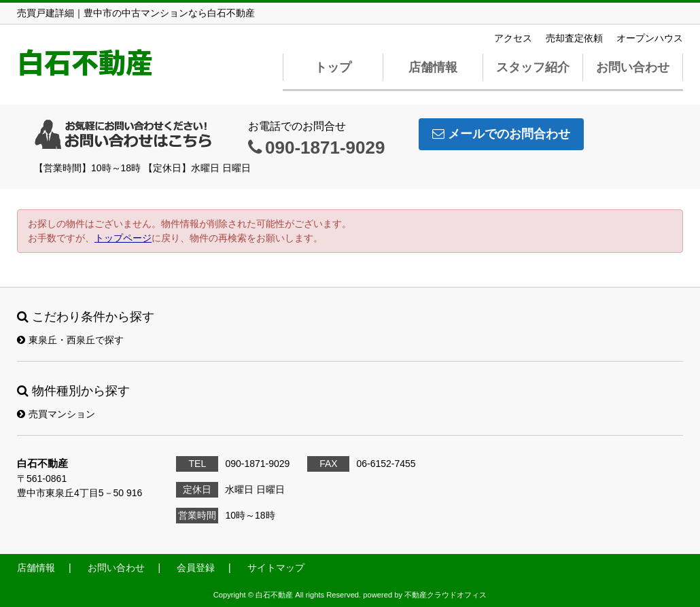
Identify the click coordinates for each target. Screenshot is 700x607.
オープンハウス (650, 38)
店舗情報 (433, 67)
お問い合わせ (633, 67)
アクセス (513, 38)
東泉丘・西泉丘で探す (70, 340)
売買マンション (56, 414)
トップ (333, 67)
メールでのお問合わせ (501, 134)
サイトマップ (276, 568)
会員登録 (196, 568)
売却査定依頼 (574, 38)
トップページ (123, 238)
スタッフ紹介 (533, 67)
